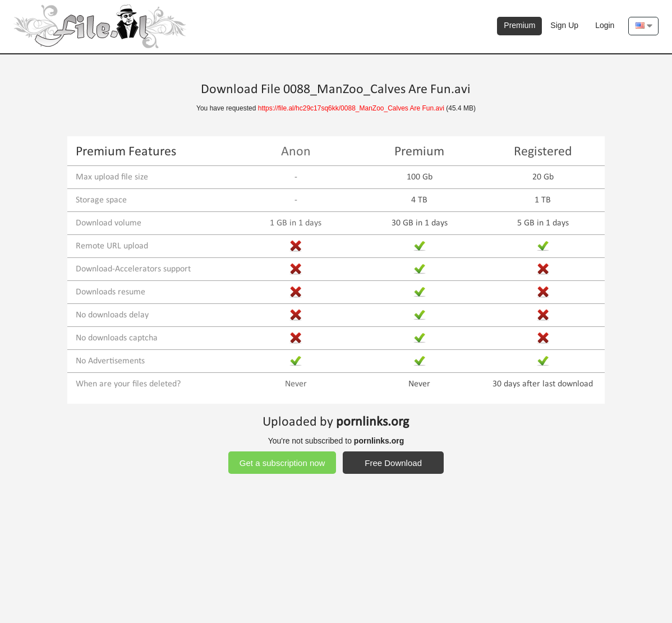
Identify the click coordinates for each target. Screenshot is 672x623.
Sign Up (564, 25)
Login (605, 25)
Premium (519, 25)
